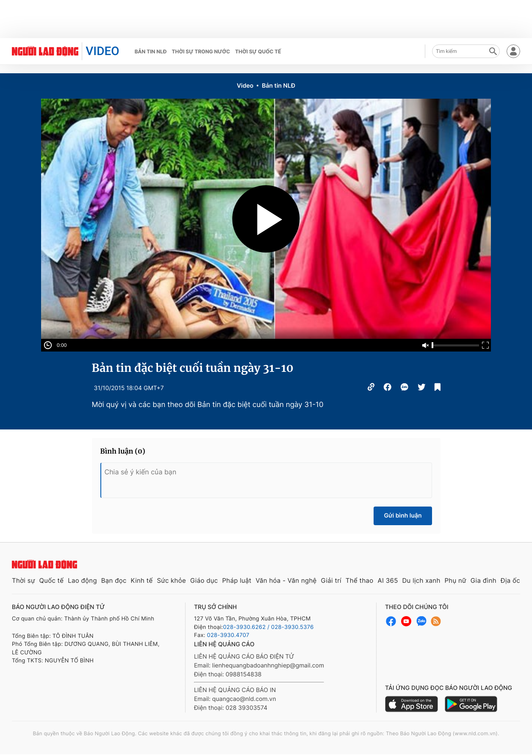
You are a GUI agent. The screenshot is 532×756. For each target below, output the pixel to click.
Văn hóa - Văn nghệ (286, 580)
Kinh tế (142, 580)
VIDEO (102, 51)
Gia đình (484, 580)
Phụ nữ (456, 580)
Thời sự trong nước (201, 51)
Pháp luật (237, 580)
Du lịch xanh (421, 580)
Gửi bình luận (403, 516)
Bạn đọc (114, 580)
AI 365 (388, 580)
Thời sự (24, 580)
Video (245, 86)
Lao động (82, 580)
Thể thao (360, 580)
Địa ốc (510, 580)
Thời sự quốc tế (258, 51)
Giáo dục (204, 580)
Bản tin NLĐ (151, 51)
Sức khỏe (171, 580)
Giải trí (331, 580)
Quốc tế (51, 580)
